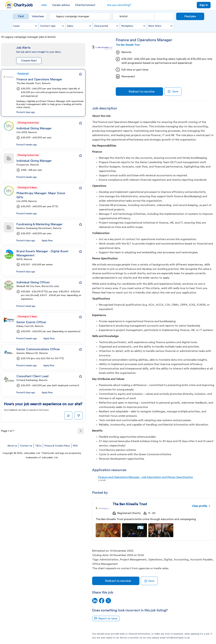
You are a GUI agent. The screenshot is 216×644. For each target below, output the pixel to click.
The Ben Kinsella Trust (128, 45)
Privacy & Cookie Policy (57, 446)
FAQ (75, 446)
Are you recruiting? (119, 5)
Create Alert (29, 61)
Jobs (44, 5)
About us (12, 446)
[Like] (68, 416)
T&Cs (38, 446)
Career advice (61, 5)
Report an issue (106, 619)
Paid (21, 16)
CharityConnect (85, 5)
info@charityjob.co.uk (178, 638)
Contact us (26, 446)
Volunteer (38, 16)
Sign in (204, 5)
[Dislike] (78, 416)
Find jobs (190, 16)
